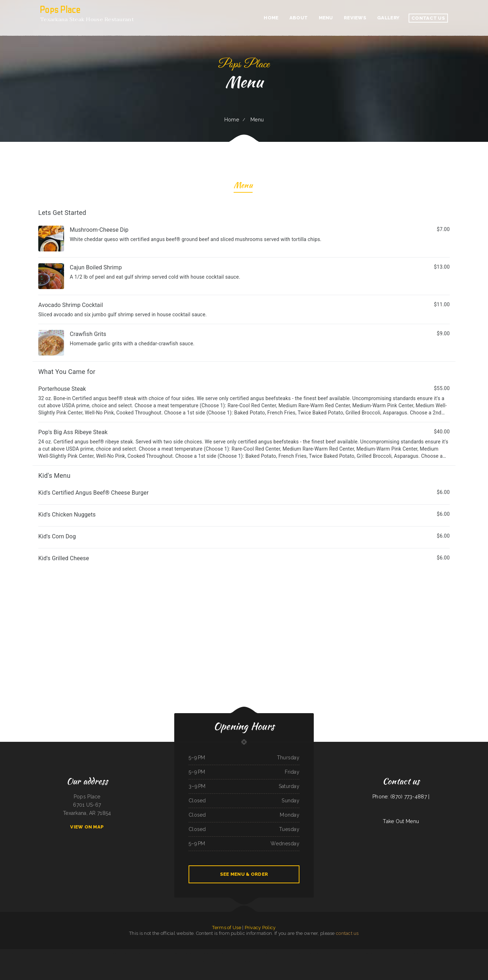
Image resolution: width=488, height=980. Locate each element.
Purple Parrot (232, 961)
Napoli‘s (358, 953)
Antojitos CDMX (262, 961)
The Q (118, 953)
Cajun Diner (224, 953)
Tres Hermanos (28, 953)
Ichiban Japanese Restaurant (39, 953)
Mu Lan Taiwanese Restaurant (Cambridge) (89, 953)
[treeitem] (244, 282)
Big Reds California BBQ (158, 953)
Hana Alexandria (282, 953)
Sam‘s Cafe (210, 961)
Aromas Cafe (3, 953)
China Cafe (209, 953)
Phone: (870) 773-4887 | (401, 797)
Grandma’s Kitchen (325, 953)
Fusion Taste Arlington (253, 961)
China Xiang (204, 961)
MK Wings (195, 953)
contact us (347, 933)
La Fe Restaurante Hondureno (241, 953)
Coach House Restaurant (335, 953)
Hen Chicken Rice (103, 953)
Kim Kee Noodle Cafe (374, 953)
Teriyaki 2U (21, 953)
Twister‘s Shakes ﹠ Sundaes (138, 953)
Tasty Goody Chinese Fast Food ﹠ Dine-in (55, 953)
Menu (243, 186)
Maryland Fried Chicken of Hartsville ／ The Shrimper (445, 953)
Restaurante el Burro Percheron (221, 961)
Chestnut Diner (365, 953)
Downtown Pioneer (112, 953)
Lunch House (189, 953)
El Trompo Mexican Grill (242, 961)
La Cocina (353, 953)
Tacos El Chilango (388, 953)
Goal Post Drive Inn (398, 953)
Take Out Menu (401, 821)
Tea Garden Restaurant (463, 953)
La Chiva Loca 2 (168, 953)
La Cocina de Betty (346, 953)
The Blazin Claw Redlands (273, 961)
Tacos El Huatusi (216, 953)
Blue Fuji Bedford (253, 953)
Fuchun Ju (282, 961)
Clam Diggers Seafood (308, 953)
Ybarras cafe (230, 953)
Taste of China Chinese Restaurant (416, 953)
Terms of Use (226, 928)
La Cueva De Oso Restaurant (264, 953)
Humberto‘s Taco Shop (13, 953)
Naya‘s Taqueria (202, 953)
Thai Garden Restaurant (126, 953)
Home (232, 120)
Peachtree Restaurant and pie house (477, 953)
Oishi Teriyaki (299, 953)
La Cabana (406, 953)
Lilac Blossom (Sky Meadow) (72, 953)
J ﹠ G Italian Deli (291, 953)
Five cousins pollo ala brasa (179, 953)
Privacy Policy (260, 928)
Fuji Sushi (382, 953)
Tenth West (288, 961)
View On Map (87, 827)
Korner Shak (274, 953)
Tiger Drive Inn (149, 953)
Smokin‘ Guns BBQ (429, 953)
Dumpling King (317, 953)
